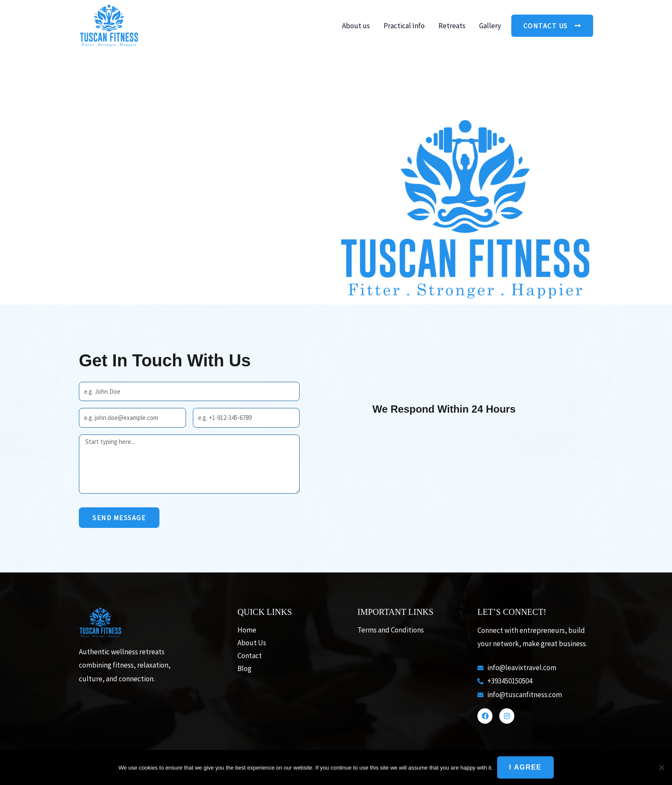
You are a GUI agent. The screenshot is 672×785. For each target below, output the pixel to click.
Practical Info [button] (404, 26)
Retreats (452, 26)
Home (247, 630)
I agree (525, 767)
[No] (661, 767)
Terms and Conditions (391, 630)
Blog (244, 668)
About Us (252, 643)
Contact (250, 656)
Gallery (490, 26)
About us (356, 26)
